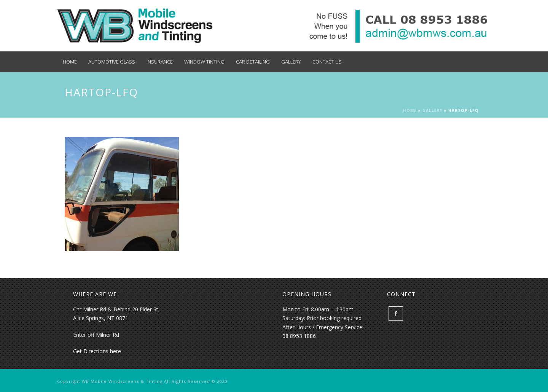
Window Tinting (204, 62)
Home (70, 62)
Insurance (160, 62)
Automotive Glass (112, 62)
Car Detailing (253, 62)
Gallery (291, 62)
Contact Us (327, 62)
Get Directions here (97, 351)
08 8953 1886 (299, 336)
